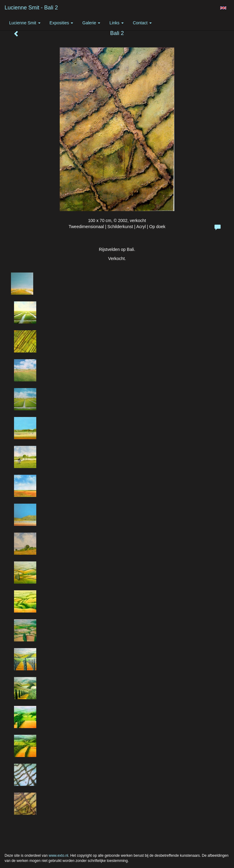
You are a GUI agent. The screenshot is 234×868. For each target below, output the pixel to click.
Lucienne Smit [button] (25, 23)
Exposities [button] (62, 23)
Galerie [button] (91, 23)
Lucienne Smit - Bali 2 (31, 8)
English (223, 8)
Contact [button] (142, 23)
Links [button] (117, 23)
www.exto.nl (58, 856)
